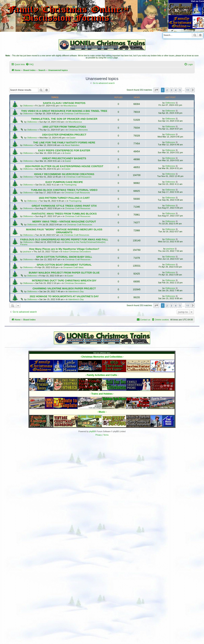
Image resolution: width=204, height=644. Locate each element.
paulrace (27, 252)
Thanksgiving (70, 185)
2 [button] (167, 90)
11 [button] (188, 90)
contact (110, 58)
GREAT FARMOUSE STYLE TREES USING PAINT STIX (64, 206)
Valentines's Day (76, 291)
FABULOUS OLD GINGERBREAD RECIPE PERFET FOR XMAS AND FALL (64, 240)
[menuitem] (30, 64)
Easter (73, 138)
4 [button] (176, 90)
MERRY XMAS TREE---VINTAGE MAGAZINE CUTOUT (64, 222)
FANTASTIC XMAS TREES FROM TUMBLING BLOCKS (64, 214)
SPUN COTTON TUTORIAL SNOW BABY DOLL (64, 257)
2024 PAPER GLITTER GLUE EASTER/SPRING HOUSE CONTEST (64, 166)
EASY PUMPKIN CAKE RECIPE (64, 182)
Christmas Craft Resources (77, 114)
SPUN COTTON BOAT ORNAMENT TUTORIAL (64, 265)
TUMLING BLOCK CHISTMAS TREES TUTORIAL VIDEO (64, 190)
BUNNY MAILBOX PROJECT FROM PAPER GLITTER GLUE (64, 273)
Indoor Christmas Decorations (77, 252)
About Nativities (72, 145)
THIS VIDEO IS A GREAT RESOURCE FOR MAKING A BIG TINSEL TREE (64, 111)
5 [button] (180, 90)
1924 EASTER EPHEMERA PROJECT (64, 135)
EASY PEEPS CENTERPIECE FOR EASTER (64, 150)
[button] (156, 90)
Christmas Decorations (75, 283)
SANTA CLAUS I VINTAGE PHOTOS (64, 103)
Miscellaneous (70, 106)
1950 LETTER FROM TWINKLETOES (64, 127)
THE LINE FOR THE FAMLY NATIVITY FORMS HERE (64, 143)
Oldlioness (28, 106)
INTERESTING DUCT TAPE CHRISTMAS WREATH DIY (64, 281)
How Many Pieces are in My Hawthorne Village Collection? (64, 249)
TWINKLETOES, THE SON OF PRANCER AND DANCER (64, 119)
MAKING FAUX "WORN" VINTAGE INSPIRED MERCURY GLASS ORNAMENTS (64, 231)
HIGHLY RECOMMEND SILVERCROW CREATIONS (64, 174)
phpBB (92, 431)
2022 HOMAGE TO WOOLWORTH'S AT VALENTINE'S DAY (64, 296)
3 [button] (171, 90)
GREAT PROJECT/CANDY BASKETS (64, 158)
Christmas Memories (78, 130)
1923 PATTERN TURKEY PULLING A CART (64, 198)
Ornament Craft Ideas (73, 267)
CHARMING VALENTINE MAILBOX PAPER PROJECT (64, 288)
